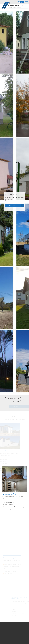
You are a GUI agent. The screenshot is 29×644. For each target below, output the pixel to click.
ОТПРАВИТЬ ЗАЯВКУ (12, 205)
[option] (14, 202)
